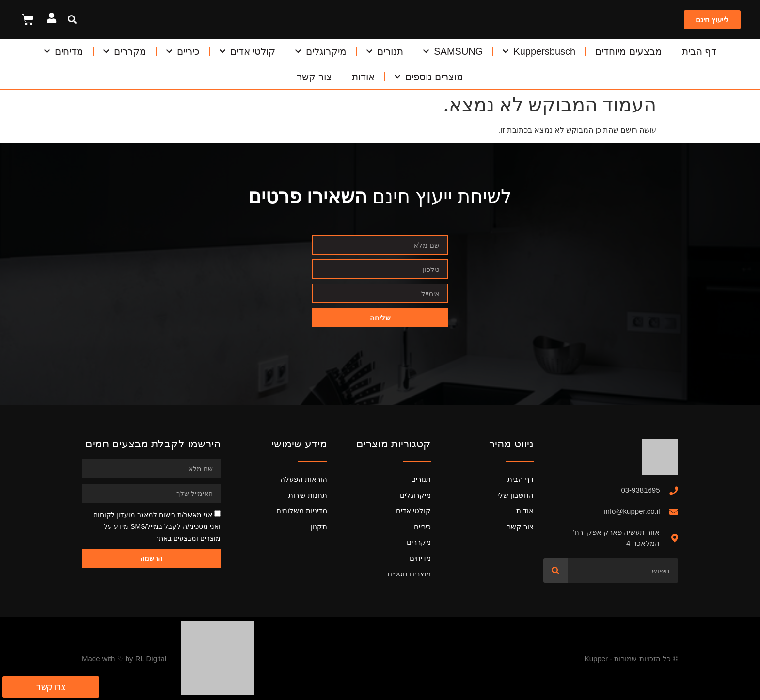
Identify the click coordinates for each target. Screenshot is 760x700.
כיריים (183, 51)
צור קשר (314, 77)
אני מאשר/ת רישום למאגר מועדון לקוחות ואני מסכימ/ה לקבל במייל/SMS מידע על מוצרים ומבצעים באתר (157, 526)
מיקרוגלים (321, 51)
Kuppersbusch (539, 51)
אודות (363, 77)
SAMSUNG (453, 51)
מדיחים (64, 51)
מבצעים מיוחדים (629, 51)
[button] (72, 20)
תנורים (385, 51)
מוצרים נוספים (429, 77)
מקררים (125, 51)
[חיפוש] (555, 571)
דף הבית (699, 51)
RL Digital (151, 659)
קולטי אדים (248, 51)
